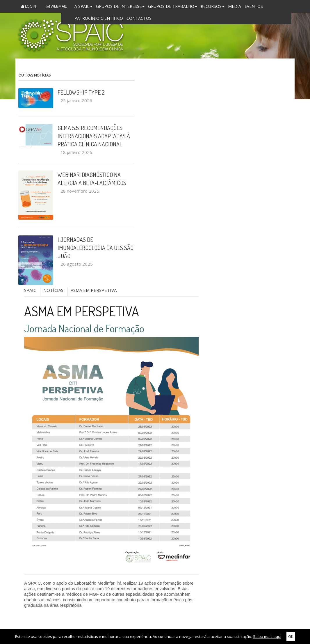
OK (291, 636)
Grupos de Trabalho (173, 6)
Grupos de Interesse (120, 6)
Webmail (56, 6)
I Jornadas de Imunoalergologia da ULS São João (96, 248)
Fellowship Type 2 (81, 92)
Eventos (254, 6)
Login (29, 6)
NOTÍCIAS (53, 290)
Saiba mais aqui (267, 636)
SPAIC (30, 290)
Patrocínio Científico (99, 18)
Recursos (213, 6)
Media (235, 6)
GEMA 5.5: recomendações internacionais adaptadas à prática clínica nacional (94, 136)
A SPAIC (83, 6)
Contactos (139, 18)
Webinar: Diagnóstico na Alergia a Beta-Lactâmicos (92, 179)
